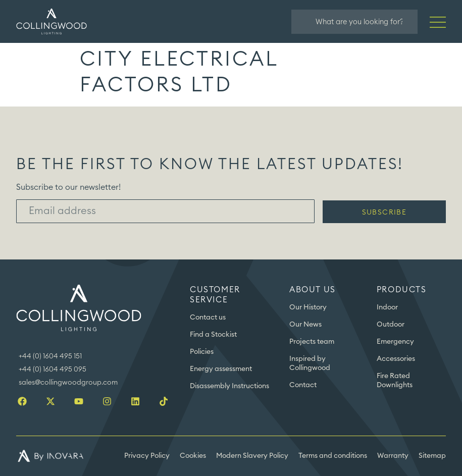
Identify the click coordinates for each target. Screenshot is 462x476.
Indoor (387, 307)
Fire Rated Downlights (395, 381)
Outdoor (391, 325)
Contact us (208, 318)
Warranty (393, 456)
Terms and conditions (333, 456)
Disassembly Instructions (229, 386)
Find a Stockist (213, 335)
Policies (202, 352)
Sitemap (432, 456)
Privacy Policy (147, 456)
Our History (308, 307)
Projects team (312, 342)
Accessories (396, 359)
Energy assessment (221, 369)
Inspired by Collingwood (310, 363)
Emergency (395, 342)
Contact (303, 385)
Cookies (193, 456)
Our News (305, 325)
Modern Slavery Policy (252, 456)
